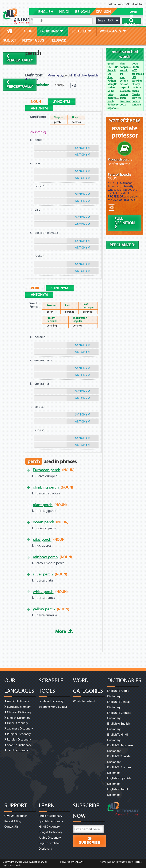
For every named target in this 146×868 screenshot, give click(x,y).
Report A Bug (13, 821)
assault (124, 70)
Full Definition (125, 223)
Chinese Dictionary (19, 712)
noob (110, 101)
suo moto (125, 91)
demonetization (129, 94)
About (112, 862)
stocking (137, 81)
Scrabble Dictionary (51, 701)
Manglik (112, 84)
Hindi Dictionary (17, 723)
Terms (138, 862)
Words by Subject (84, 701)
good (110, 64)
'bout (123, 98)
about (29, 31)
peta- (110, 94)
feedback (58, 40)
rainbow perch (45, 557)
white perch (43, 592)
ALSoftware (117, 4)
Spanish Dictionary (19, 745)
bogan (135, 64)
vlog (122, 64)
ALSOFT (80, 862)
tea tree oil (138, 74)
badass (111, 88)
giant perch (43, 505)
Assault (112, 70)
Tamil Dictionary (17, 750)
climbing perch (46, 487)
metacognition (116, 98)
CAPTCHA (113, 67)
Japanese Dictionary (20, 729)
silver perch (43, 574)
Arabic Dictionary (18, 701)
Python (112, 81)
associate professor (125, 132)
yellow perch (44, 609)
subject (10, 40)
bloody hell (138, 84)
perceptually (20, 58)
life (121, 74)
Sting (110, 77)
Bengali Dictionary (19, 707)
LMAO (135, 67)
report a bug (33, 40)
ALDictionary (37, 862)
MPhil (111, 91)
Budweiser (113, 105)
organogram (115, 108)
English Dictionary (19, 718)
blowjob (136, 98)
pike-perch (42, 539)
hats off (124, 84)
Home (103, 862)
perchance (122, 245)
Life (109, 74)
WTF (134, 70)
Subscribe (90, 841)
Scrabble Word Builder (53, 707)
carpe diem (126, 88)
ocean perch (44, 522)
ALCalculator (134, 4)
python (124, 81)
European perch (47, 470)
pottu (123, 105)
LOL (134, 77)
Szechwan (125, 101)
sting (122, 77)
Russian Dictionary (19, 740)
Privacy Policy (125, 862)
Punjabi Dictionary (19, 734)
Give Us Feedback (16, 816)
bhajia (135, 91)
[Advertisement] (71, 60)
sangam (136, 105)
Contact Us (11, 827)
